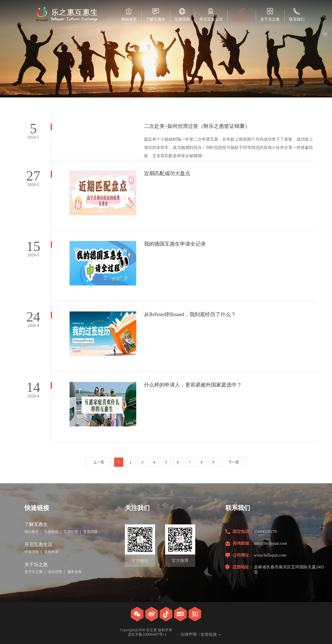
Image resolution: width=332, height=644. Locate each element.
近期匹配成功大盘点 (167, 173)
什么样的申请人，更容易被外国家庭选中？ (193, 385)
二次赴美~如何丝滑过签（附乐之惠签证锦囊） (197, 126)
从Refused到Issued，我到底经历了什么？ (190, 314)
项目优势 (55, 572)
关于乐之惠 (270, 15)
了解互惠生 (156, 15)
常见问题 (90, 532)
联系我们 (297, 15)
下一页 (234, 462)
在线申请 (51, 552)
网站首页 (129, 15)
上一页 (99, 462)
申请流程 (32, 552)
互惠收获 (51, 532)
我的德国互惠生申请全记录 (175, 244)
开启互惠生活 (211, 15)
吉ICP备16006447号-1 (147, 634)
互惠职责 (71, 532)
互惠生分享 (241, 15)
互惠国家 (182, 15)
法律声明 (189, 634)
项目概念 (32, 532)
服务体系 (74, 572)
